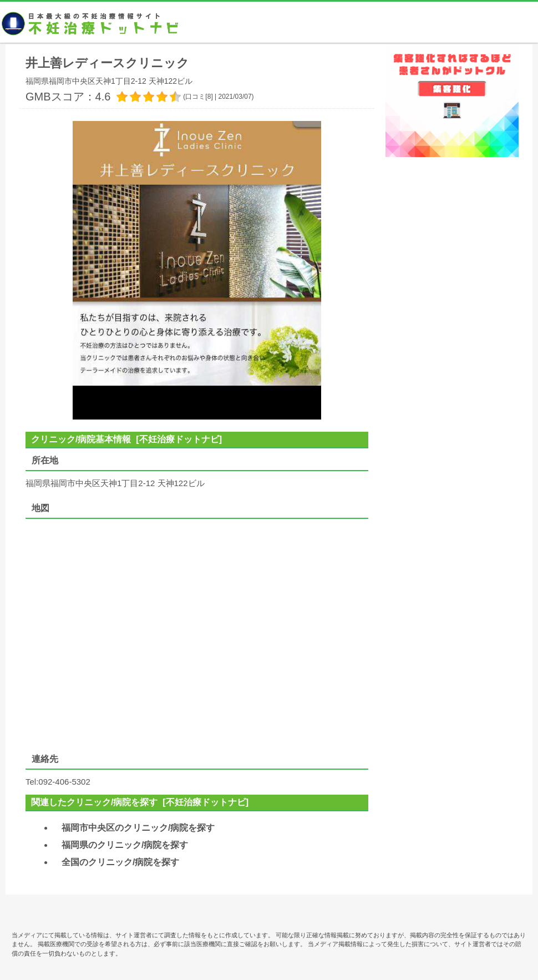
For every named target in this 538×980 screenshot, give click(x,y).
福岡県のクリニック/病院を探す (125, 845)
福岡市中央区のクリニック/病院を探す (138, 828)
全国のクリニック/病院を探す (120, 862)
